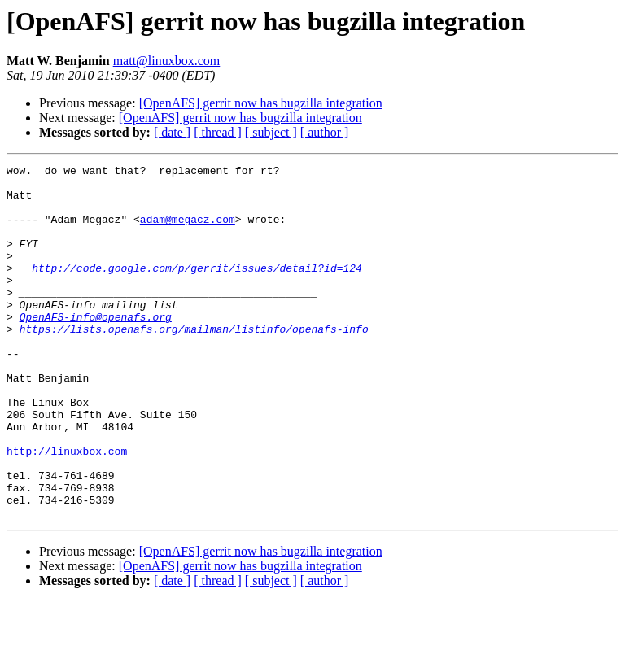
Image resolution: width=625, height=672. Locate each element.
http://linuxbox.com (67, 509)
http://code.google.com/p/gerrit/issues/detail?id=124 (197, 290)
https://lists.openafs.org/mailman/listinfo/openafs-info (194, 363)
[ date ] (172, 132)
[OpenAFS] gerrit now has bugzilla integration (261, 103)
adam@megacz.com (188, 231)
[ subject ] (271, 132)
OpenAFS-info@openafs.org (96, 348)
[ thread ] (218, 132)
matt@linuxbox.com (167, 61)
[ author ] (325, 132)
